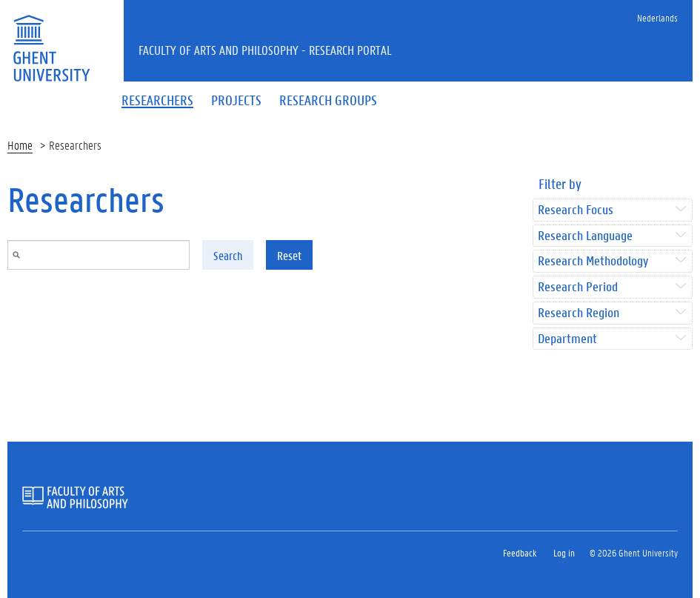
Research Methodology (593, 261)
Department (567, 339)
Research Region (579, 313)
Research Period (578, 287)
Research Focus (576, 210)
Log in (564, 552)
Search (228, 255)
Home (20, 145)
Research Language (585, 236)
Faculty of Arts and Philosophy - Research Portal (265, 50)
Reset (289, 255)
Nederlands (657, 17)
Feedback (520, 552)
